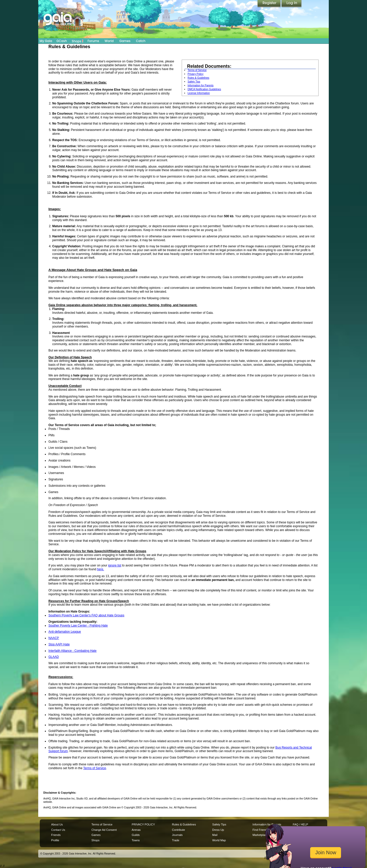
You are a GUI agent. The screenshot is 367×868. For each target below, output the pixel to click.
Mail (215, 835)
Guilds (136, 835)
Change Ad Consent (104, 830)
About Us (57, 824)
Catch (141, 41)
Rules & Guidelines (198, 78)
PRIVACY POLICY (143, 824)
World (109, 41)
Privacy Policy (195, 74)
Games (125, 41)
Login (292, 4)
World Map (219, 840)
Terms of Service (197, 70)
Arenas (136, 830)
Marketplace (260, 835)
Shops (78, 41)
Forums (93, 41)
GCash (62, 41)
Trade (176, 840)
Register (269, 4)
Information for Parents (201, 85)
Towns (136, 840)
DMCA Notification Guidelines (204, 89)
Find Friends (260, 830)
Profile (55, 840)
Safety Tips (194, 82)
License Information (199, 93)
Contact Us (58, 830)
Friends (56, 835)
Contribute (179, 830)
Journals (177, 835)
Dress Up (218, 830)
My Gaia (46, 41)
